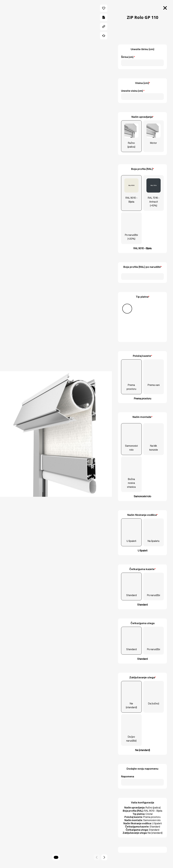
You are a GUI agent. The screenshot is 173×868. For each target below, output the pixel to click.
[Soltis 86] (158, 309)
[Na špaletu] (154, 532)
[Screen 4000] (150, 309)
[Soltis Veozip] (154, 321)
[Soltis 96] (135, 321)
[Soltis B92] (142, 321)
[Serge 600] (162, 321)
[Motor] (154, 136)
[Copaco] (139, 333)
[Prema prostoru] (131, 377)
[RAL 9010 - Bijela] (131, 193)
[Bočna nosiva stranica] (131, 474)
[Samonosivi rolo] (131, 439)
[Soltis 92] (127, 321)
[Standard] (131, 587)
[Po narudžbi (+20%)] (131, 228)
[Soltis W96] (158, 321)
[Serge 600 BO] (135, 333)
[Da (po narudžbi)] (131, 730)
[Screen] (142, 309)
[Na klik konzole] (154, 439)
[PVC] (135, 309)
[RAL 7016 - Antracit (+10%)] (154, 193)
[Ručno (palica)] (131, 136)
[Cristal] (127, 309)
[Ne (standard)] (131, 697)
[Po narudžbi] (154, 587)
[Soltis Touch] (150, 321)
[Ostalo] (146, 333)
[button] (104, 857)
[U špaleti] (131, 532)
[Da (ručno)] (154, 697)
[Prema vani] (154, 377)
